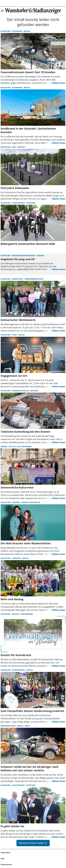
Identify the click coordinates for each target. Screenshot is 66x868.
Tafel (15, 335)
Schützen (31, 203)
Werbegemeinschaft (34, 279)
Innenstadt (18, 279)
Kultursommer (24, 446)
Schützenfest (19, 203)
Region (4, 446)
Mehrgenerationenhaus (24, 256)
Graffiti (16, 614)
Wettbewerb (27, 614)
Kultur (12, 446)
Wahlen (34, 391)
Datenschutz (6, 864)
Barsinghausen (8, 726)
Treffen (40, 256)
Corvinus (17, 558)
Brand (27, 31)
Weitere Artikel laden (33, 843)
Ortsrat (21, 147)
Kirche (21, 335)
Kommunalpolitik (21, 391)
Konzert (16, 502)
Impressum (5, 852)
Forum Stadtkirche (31, 502)
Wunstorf (6, 31)
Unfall (20, 726)
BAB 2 (27, 726)
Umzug (29, 670)
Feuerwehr (17, 31)
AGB (2, 858)
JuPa (14, 147)
